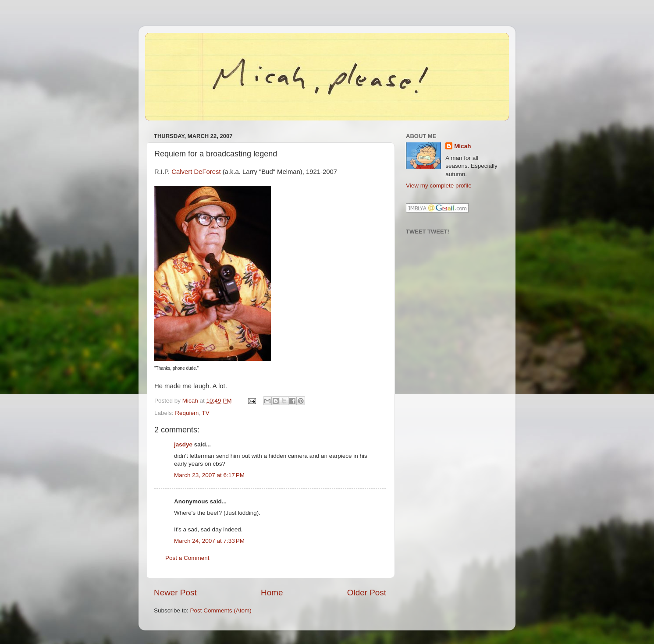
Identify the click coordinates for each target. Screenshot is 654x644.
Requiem (187, 413)
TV (206, 413)
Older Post (367, 593)
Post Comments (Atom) (221, 610)
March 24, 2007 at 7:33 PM (209, 541)
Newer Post (175, 593)
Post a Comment (187, 558)
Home (272, 593)
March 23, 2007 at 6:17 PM (209, 475)
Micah (462, 146)
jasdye (183, 444)
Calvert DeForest (196, 172)
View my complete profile (439, 186)
